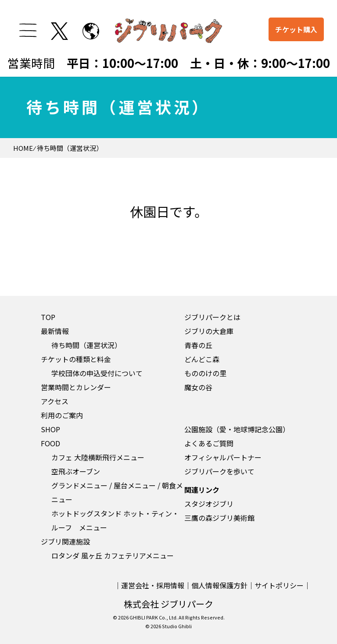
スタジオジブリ (209, 504)
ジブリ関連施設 (65, 541)
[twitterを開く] (60, 31)
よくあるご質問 (209, 443)
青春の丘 (198, 345)
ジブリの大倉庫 (209, 331)
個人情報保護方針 (219, 585)
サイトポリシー (279, 585)
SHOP (50, 429)
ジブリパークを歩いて (219, 471)
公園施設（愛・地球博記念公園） (237, 429)
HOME (23, 148)
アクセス (55, 401)
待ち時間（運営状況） (86, 345)
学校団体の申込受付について (97, 373)
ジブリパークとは (212, 317)
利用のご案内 (62, 415)
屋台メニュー (135, 485)
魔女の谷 (198, 387)
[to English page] (91, 31)
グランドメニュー (79, 485)
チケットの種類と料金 (76, 359)
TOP (48, 317)
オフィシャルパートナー (223, 457)
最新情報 (55, 331)
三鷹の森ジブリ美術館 (219, 518)
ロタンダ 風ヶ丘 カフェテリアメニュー (113, 555)
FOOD (50, 443)
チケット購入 (296, 29)
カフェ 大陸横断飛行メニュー (98, 457)
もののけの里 (205, 373)
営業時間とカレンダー (76, 387)
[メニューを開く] (28, 30)
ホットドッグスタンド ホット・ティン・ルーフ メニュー (115, 520)
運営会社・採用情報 (153, 585)
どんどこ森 (202, 359)
